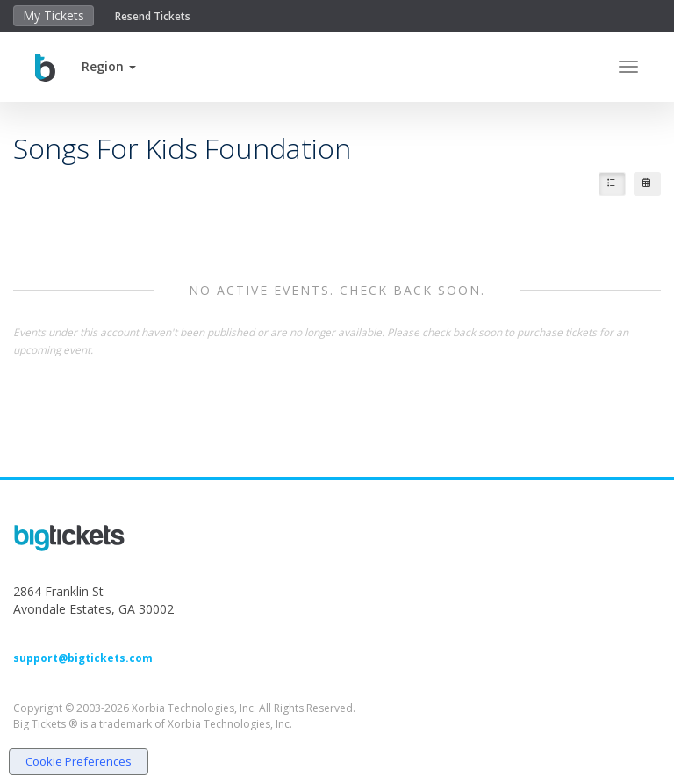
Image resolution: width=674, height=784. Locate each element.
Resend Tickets (153, 16)
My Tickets (54, 15)
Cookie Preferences (79, 761)
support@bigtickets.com (83, 658)
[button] (109, 66)
